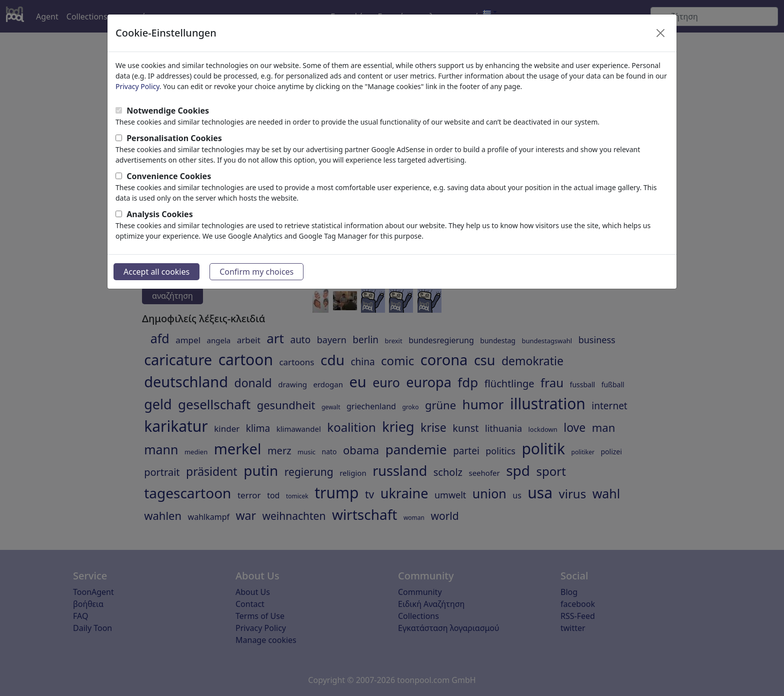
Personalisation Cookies (174, 138)
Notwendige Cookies (168, 111)
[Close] (660, 33)
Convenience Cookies (169, 176)
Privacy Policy (137, 86)
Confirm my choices (256, 272)
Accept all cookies (156, 272)
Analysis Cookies (160, 214)
